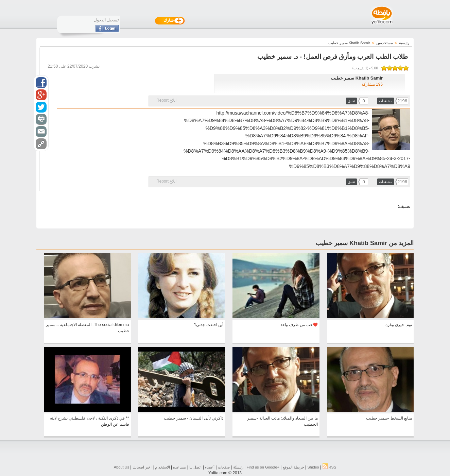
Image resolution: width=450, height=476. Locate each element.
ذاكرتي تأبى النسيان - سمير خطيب (194, 418)
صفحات (224, 467)
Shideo (313, 467)
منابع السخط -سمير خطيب (389, 418)
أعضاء (210, 467)
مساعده (179, 467)
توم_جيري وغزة (399, 325)
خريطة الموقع (293, 467)
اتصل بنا (195, 467)
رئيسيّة (238, 467)
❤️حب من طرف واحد (299, 325)
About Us (122, 467)
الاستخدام (162, 467)
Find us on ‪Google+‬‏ (263, 467)
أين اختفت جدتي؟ (209, 325)
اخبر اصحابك (142, 467)
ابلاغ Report (166, 100)
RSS (330, 467)
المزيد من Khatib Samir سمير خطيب (365, 243)
